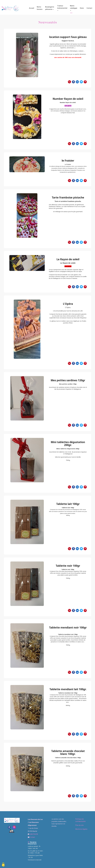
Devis (82, 7)
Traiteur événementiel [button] (62, 7)
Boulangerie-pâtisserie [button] (50, 7)
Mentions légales (81, 829)
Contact (89, 7)
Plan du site (79, 825)
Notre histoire (40, 7)
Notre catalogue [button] (74, 7)
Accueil (32, 7)
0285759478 (34, 834)
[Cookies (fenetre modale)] (3, 865)
